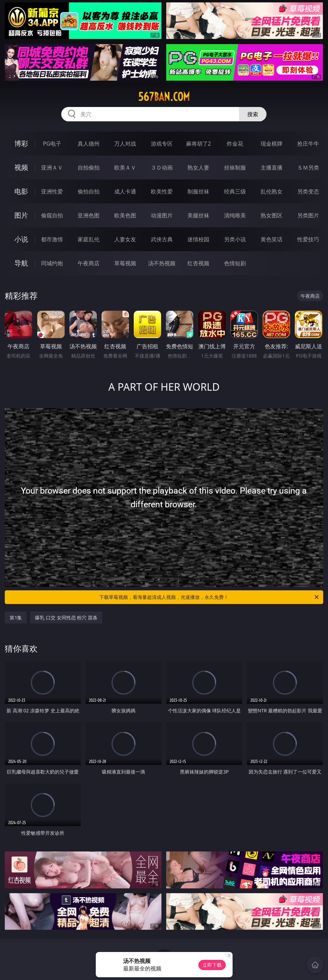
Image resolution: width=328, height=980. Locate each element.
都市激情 (52, 239)
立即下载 (212, 965)
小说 (21, 239)
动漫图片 (162, 215)
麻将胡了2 (199, 144)
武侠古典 (162, 239)
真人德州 (89, 144)
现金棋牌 (272, 144)
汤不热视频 (162, 263)
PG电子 (52, 144)
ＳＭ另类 (308, 167)
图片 (21, 215)
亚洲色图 (89, 215)
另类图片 (308, 215)
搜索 (253, 114)
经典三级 (235, 191)
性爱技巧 (308, 239)
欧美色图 (125, 215)
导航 (21, 263)
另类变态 (308, 191)
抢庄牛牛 (308, 144)
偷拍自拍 (89, 191)
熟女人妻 (198, 167)
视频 (21, 167)
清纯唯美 (235, 215)
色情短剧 (235, 263)
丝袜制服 (235, 167)
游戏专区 (162, 144)
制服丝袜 (198, 191)
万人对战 (125, 144)
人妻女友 (125, 239)
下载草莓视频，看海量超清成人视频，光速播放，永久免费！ (209, 597)
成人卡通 (125, 191)
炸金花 (235, 144)
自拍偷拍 (89, 167)
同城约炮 (52, 263)
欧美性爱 (162, 191)
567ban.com (164, 97)
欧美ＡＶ (125, 167)
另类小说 (235, 239)
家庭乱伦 (89, 239)
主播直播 (272, 167)
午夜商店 (89, 263)
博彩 (21, 143)
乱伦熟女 (272, 191)
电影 (21, 191)
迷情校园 (198, 239)
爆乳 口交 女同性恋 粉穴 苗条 (66, 617)
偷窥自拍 (52, 215)
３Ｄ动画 (162, 167)
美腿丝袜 (198, 215)
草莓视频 (125, 263)
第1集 (16, 617)
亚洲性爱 (52, 191)
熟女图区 (272, 215)
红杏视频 (198, 263)
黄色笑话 (272, 239)
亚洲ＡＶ (52, 167)
